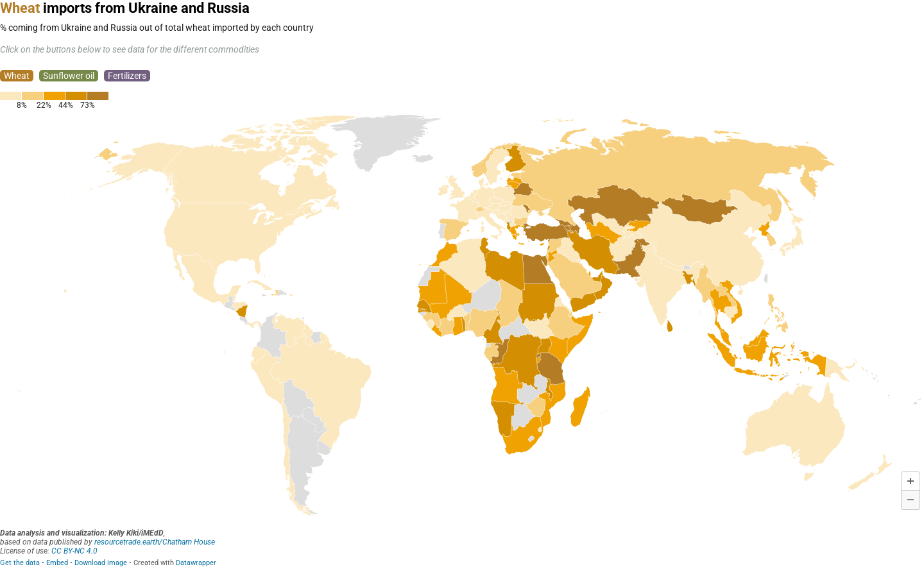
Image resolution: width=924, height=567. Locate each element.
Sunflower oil (69, 76)
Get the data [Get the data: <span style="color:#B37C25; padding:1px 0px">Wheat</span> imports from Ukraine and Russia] (20, 563)
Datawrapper (196, 563)
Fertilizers (127, 76)
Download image (101, 563)
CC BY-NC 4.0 (74, 551)
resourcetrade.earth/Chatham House (155, 542)
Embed (57, 563)
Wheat (17, 76)
